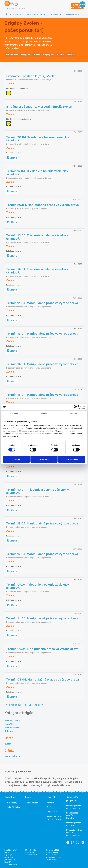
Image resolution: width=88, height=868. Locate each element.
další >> (39, 705)
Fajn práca (71, 825)
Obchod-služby (12, 728)
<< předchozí (13, 705)
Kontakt (50, 803)
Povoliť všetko (72, 459)
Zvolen (8, 744)
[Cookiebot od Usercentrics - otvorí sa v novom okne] (75, 407)
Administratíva (12, 721)
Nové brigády (12, 803)
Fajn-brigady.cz (73, 808)
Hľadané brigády (13, 807)
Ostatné (9, 731)
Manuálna (9, 724)
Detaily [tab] (44, 414)
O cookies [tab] (73, 414)
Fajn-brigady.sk (73, 835)
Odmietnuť (16, 459)
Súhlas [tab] (15, 414)
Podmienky (52, 812)
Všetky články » (12, 756)
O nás (49, 807)
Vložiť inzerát (32, 803)
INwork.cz (71, 818)
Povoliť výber (44, 459)
